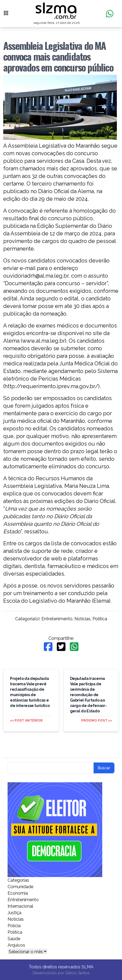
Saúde (14, 939)
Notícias (83, 619)
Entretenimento (57, 619)
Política (100, 619)
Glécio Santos (77, 973)
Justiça (14, 913)
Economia (18, 893)
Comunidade (20, 887)
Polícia (14, 926)
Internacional (20, 906)
